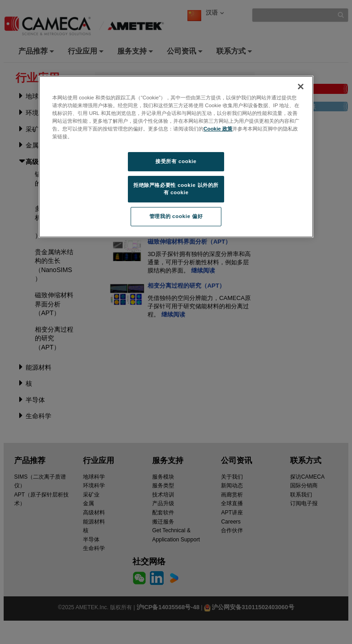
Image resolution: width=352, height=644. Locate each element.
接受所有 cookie (176, 161)
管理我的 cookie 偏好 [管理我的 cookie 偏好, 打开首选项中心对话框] (176, 216)
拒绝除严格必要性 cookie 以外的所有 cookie (176, 189)
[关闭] (301, 87)
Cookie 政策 (218, 129)
